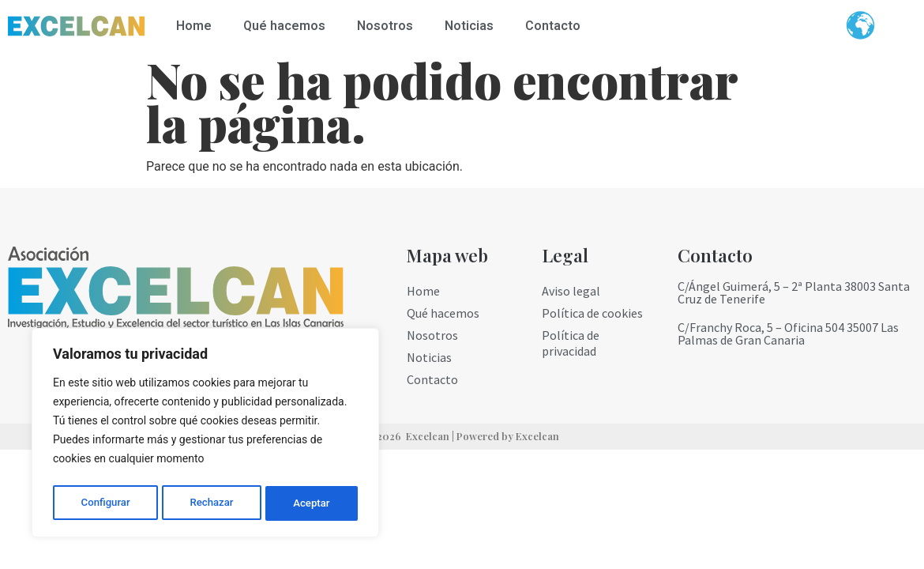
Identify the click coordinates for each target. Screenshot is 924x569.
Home (194, 26)
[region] (205, 435)
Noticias (469, 26)
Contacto (553, 26)
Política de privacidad (571, 343)
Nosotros (385, 26)
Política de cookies (592, 313)
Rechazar (212, 503)
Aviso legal (571, 291)
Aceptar (312, 503)
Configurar (105, 503)
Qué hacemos (284, 26)
